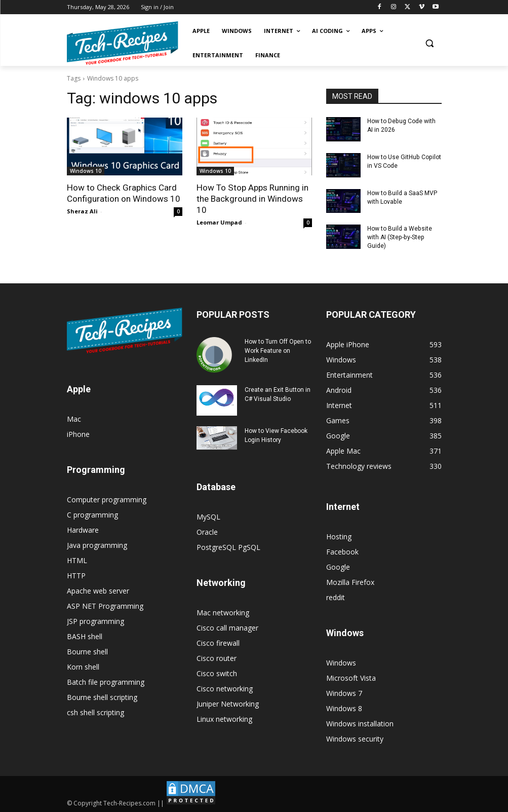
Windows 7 (344, 693)
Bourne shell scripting (102, 697)
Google (338, 566)
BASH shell (85, 636)
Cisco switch (217, 673)
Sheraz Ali (82, 211)
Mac (74, 418)
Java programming (97, 545)
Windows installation (360, 723)
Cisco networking (225, 688)
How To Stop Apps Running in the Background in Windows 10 (252, 199)
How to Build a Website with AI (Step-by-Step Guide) (399, 237)
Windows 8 (344, 708)
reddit (336, 597)
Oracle (207, 531)
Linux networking (224, 718)
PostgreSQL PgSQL (228, 547)
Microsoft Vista (351, 677)
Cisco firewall (218, 642)
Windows (341, 662)
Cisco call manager (227, 627)
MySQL (208, 516)
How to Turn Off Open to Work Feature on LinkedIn (278, 350)
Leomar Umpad (219, 222)
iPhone (78, 434)
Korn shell (83, 666)
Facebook (342, 551)
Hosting (339, 536)
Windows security (355, 738)
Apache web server (98, 590)
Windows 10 (86, 171)
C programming (92, 514)
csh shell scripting (95, 712)
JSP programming (95, 621)
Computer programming (107, 499)
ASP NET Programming (105, 605)
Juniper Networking (228, 703)
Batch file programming (106, 681)
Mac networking (223, 612)
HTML (77, 560)
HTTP (76, 575)
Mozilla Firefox (350, 582)
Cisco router (217, 658)
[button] (430, 43)
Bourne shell (87, 651)
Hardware (83, 529)
